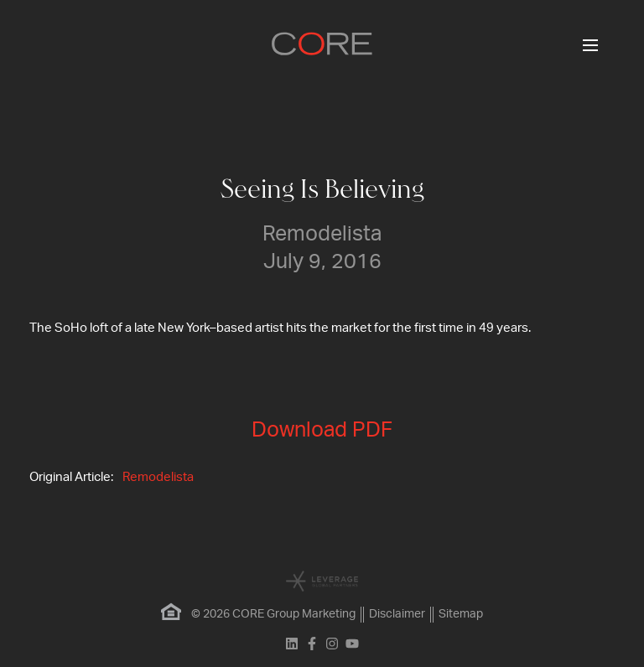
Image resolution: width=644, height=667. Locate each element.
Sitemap (461, 614)
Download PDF (322, 430)
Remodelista (158, 477)
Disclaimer (397, 614)
